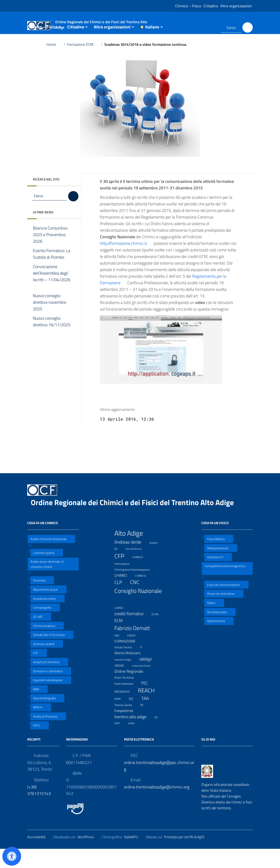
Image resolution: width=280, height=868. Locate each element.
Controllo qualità (47, 571)
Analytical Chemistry (49, 680)
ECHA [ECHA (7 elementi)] (158, 632)
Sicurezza (42, 599)
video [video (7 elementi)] (134, 741)
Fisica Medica (219, 557)
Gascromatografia (47, 716)
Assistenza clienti (47, 617)
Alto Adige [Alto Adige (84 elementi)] (132, 552)
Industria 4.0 (218, 575)
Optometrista (219, 639)
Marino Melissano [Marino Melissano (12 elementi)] (130, 671)
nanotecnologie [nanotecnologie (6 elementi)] (126, 677)
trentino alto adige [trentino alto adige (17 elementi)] (133, 735)
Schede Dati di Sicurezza (52, 653)
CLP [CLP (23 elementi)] (121, 601)
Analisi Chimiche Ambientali (51, 557)
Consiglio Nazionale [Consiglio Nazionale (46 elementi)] (138, 613)
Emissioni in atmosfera (51, 689)
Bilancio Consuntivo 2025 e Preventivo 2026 (50, 253)
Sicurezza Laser (220, 630)
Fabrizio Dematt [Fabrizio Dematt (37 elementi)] (135, 646)
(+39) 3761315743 (39, 808)
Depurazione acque (48, 608)
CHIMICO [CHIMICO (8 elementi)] (143, 594)
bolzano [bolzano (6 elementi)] (157, 560)
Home (54, 63)
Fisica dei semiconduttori (226, 603)
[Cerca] (248, 27)
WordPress (89, 855)
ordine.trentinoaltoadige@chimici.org (157, 805)
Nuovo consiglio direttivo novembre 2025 (50, 321)
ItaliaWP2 (134, 855)
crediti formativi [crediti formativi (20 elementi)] (132, 632)
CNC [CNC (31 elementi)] (138, 601)
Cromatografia (45, 626)
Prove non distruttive (224, 612)
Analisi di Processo (48, 735)
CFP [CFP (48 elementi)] (122, 574)
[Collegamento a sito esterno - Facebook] (205, 27)
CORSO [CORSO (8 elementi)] (122, 626)
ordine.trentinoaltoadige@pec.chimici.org (159, 784)
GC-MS (41, 635)
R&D (39, 707)
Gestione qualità (47, 662)
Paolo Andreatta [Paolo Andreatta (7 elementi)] (127, 701)
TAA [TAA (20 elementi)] (148, 717)
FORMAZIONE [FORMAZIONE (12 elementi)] (128, 659)
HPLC (40, 744)
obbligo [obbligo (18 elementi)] (148, 677)
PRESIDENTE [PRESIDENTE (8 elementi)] (125, 710)
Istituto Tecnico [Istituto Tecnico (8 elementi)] (126, 665)
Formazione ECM (83, 63)
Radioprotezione (221, 566)
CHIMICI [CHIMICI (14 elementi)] (124, 593)
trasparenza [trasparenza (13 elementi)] (127, 729)
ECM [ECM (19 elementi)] (121, 639)
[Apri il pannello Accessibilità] (12, 856)
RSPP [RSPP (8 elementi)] (121, 717)
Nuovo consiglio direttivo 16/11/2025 (52, 343)
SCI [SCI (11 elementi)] (134, 717)
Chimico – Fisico (188, 6)
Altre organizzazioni (236, 6)
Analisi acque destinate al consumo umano (47, 583)
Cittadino (211, 6)
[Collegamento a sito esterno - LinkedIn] (211, 27)
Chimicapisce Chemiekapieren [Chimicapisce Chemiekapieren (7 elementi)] (135, 588)
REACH (41, 726)
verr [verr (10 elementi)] (120, 741)
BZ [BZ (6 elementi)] (119, 567)
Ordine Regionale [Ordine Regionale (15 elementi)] (132, 689)
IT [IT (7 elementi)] (144, 665)
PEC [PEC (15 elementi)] (147, 701)
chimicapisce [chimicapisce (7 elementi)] (125, 582)
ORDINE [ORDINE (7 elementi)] (122, 683)
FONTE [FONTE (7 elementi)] (134, 654)
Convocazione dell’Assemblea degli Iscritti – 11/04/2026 (52, 295)
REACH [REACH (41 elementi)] (149, 709)
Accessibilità (39, 855)
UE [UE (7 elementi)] (159, 735)
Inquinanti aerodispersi (51, 698)
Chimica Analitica (47, 644)
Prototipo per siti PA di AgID (187, 855)
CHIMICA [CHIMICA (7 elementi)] (140, 575)
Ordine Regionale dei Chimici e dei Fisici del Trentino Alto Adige (136, 521)
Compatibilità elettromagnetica (225, 587)
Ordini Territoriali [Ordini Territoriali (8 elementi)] (127, 696)
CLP (39, 671)
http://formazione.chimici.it (126, 262)
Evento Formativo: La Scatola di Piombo (52, 273)
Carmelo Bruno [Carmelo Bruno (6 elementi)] (136, 567)
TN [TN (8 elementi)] (145, 723)
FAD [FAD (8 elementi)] (120, 654)
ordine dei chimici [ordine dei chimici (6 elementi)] (144, 683)
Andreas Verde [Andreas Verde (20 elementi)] (131, 560)
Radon (214, 621)
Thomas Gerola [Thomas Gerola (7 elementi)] (126, 723)
